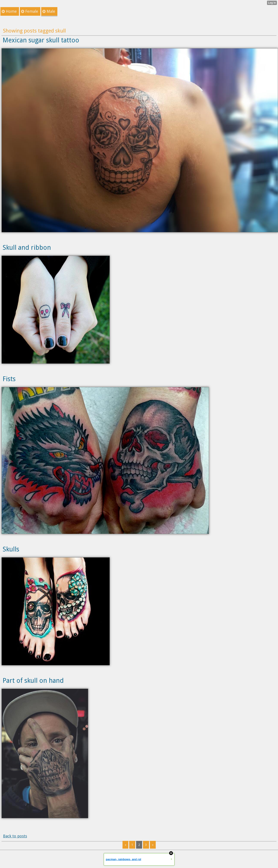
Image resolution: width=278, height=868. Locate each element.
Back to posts (15, 836)
